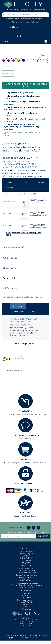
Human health (26, 587)
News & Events (26, 602)
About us (26, 593)
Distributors (26, 607)
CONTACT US (26, 625)
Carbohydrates (26, 551)
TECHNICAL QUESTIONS (26, 435)
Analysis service (26, 568)
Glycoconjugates (26, 554)
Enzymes (26, 563)
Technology (26, 595)
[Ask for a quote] (4, 284)
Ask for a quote (10, 288)
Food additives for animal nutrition (26, 585)
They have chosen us (26, 600)
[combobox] (26, 15)
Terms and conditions (28, 635)
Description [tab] (18, 306)
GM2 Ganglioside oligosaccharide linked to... (14, 371)
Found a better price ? (14, 247)
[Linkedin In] (29, 528)
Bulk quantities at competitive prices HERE (23, 234)
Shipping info (9, 268)
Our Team (26, 598)
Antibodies (26, 560)
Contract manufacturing (26, 575)
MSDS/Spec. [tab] (19, 312)
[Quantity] (25, 199)
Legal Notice (10, 635)
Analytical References (26, 558)
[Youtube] (39, 528)
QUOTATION (25, 411)
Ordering (26, 604)
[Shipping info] (4, 264)
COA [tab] (32, 312)
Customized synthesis (26, 573)
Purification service (26, 571)
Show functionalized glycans (25, 22)
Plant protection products (26, 583)
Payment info (9, 278)
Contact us (26, 609)
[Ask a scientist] (4, 253)
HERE (40, 176)
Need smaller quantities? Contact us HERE (21, 194)
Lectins (26, 556)
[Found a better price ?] (4, 242)
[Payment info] (4, 274)
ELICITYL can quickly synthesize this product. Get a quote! (39, 201)
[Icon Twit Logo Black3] (34, 528)
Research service (26, 577)
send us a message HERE (36, 19)
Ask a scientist (10, 258)
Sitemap (24, 638)
